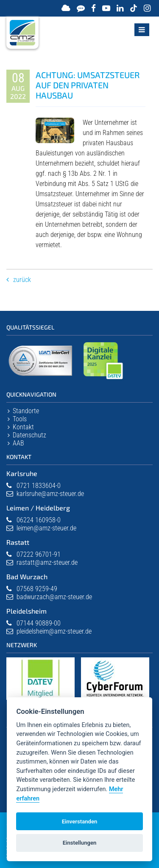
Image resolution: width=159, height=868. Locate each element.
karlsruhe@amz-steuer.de (50, 494)
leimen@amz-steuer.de (46, 528)
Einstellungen (80, 843)
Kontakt (23, 427)
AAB (18, 443)
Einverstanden (80, 821)
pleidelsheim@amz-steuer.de (54, 631)
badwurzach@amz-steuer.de (54, 597)
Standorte (26, 411)
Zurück (22, 280)
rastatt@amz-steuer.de (47, 562)
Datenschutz (29, 435)
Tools (20, 419)
